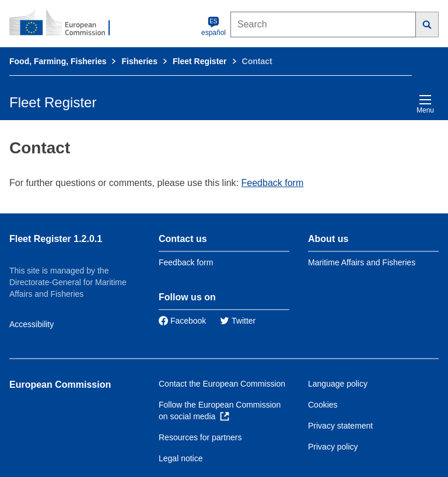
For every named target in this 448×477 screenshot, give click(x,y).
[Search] (427, 24)
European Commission (60, 385)
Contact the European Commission (222, 384)
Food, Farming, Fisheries (58, 61)
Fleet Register (200, 61)
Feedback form (273, 183)
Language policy (338, 384)
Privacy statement (340, 426)
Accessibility (32, 324)
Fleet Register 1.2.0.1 (56, 239)
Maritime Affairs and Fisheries (362, 262)
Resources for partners (200, 437)
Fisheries (139, 61)
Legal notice (181, 458)
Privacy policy (333, 447)
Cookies (323, 405)
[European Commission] (66, 23)
